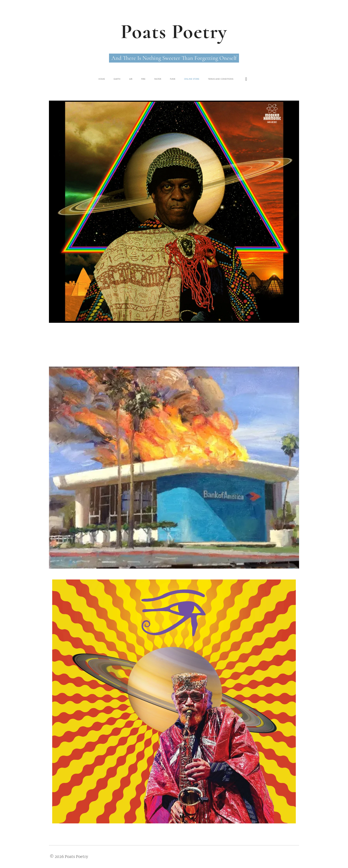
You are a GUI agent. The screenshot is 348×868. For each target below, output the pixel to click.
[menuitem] (141, 79)
